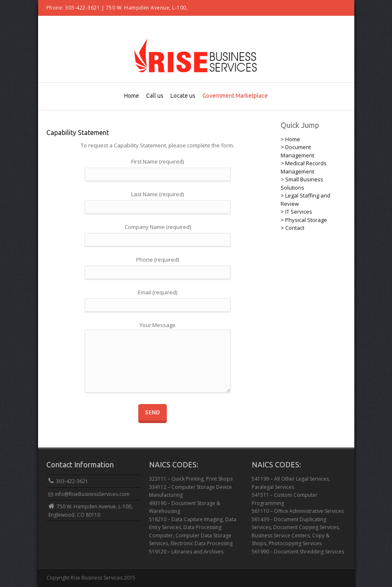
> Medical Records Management (304, 167)
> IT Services (296, 212)
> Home (290, 139)
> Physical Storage (304, 220)
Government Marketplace (235, 96)
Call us (155, 96)
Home (132, 96)
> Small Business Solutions (302, 183)
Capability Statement (78, 132)
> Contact (292, 228)
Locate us (183, 96)
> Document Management (297, 151)
